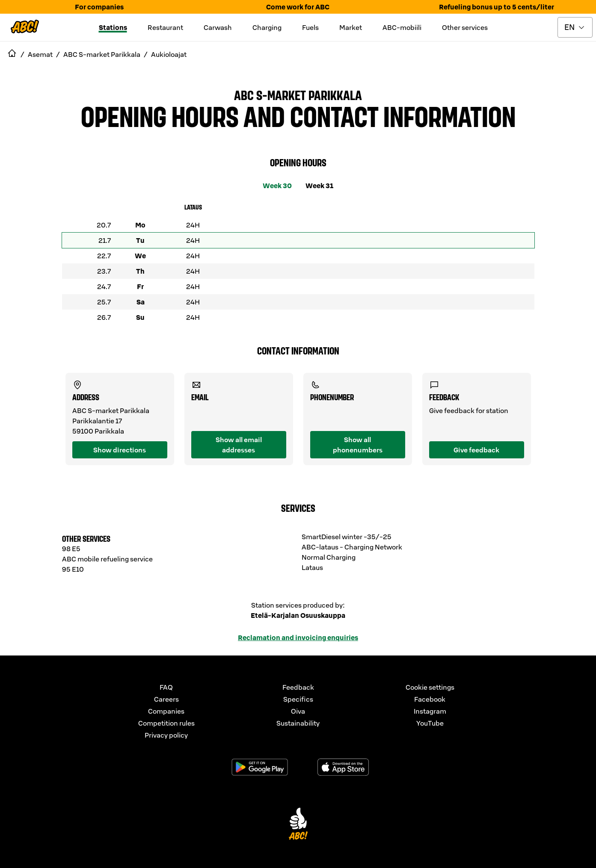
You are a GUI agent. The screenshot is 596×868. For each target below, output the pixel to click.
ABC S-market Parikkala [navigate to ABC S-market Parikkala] (102, 54)
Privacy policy (166, 735)
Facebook (430, 699)
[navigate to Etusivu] (12, 54)
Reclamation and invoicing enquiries (298, 638)
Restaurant (165, 27)
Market (351, 27)
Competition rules (166, 723)
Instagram (430, 711)
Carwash (218, 27)
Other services (465, 27)
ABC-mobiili (402, 27)
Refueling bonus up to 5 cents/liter (497, 7)
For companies (99, 7)
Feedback (298, 687)
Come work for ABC (298, 7)
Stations (113, 27)
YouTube (430, 723)
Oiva (298, 711)
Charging (267, 27)
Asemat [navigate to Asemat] (40, 54)
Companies (166, 711)
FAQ (166, 687)
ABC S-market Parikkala (298, 94)
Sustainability (298, 723)
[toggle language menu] (575, 27)
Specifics (298, 699)
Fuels (310, 27)
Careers (166, 699)
